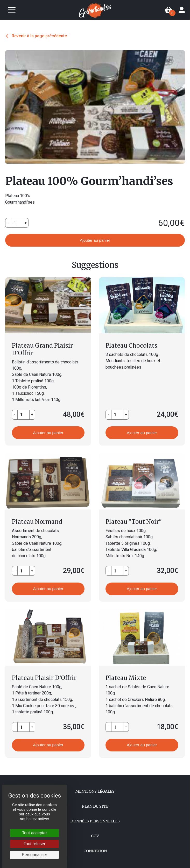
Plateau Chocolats (131, 346)
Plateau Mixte (126, 678)
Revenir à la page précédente (39, 36)
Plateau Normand (37, 522)
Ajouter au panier (95, 240)
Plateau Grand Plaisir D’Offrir (42, 349)
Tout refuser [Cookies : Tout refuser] (34, 844)
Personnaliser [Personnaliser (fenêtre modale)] (34, 855)
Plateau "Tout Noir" (134, 522)
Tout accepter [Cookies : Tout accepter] (34, 833)
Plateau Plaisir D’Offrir (44, 678)
